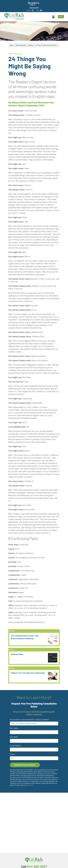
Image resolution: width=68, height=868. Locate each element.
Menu (61, 17)
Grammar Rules (17, 654)
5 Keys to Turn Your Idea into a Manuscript (28, 673)
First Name (14, 728)
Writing (31, 45)
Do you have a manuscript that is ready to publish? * (30, 720)
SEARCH (30, 11)
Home (12, 45)
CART (39, 11)
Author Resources (21, 45)
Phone (12, 754)
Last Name (14, 737)
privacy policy (30, 785)
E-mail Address (16, 746)
